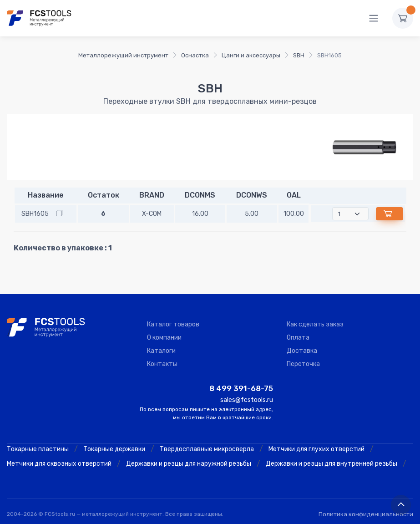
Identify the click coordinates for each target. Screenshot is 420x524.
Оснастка (195, 55)
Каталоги (161, 351)
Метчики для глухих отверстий (316, 449)
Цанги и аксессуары (251, 55)
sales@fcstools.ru (247, 400)
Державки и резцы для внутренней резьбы (331, 464)
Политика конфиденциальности (366, 514)
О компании (164, 338)
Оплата (298, 338)
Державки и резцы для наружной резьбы (189, 464)
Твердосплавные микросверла (207, 449)
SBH (299, 55)
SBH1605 (35, 214)
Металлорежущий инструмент (123, 55)
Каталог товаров (173, 324)
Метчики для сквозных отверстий (59, 464)
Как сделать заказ (315, 324)
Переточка (303, 364)
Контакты (162, 364)
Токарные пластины (38, 449)
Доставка (302, 351)
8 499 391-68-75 (241, 388)
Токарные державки (114, 449)
